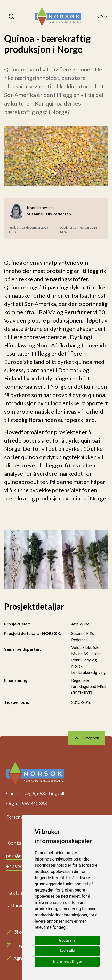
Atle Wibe (80, 624)
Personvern (18, 817)
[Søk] (12, 17)
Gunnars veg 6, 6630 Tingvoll (35, 793)
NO (102, 17)
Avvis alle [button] (67, 951)
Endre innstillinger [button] (67, 962)
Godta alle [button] (67, 940)
